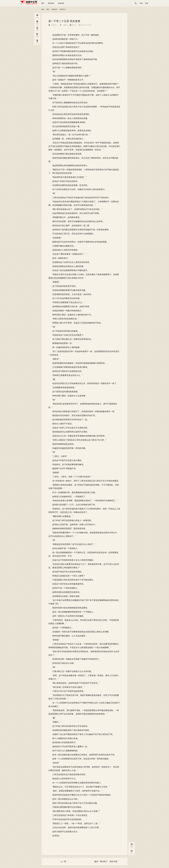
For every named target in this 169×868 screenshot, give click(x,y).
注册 (146, 3)
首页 (43, 3)
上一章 (63, 862)
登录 (141, 3)
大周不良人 (63, 9)
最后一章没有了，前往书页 (106, 862)
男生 (48, 9)
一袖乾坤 (64, 25)
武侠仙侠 (54, 9)
